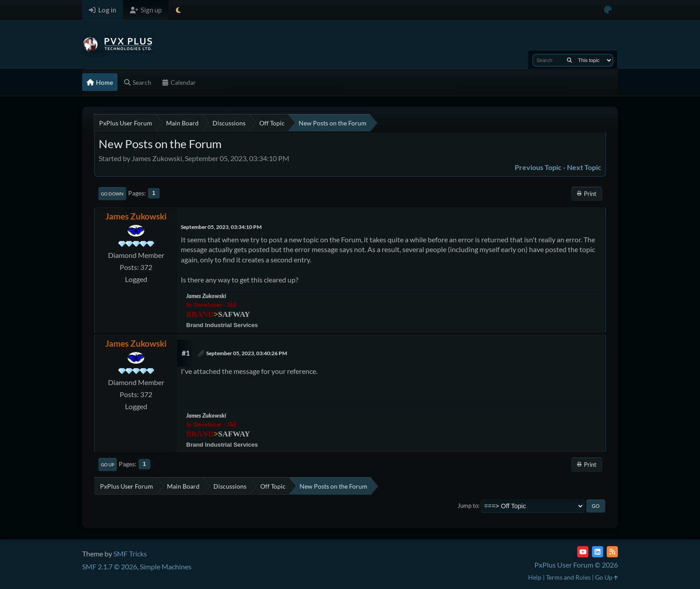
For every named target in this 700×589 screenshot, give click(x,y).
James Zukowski (136, 216)
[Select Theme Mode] (178, 10)
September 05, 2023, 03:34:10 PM (221, 227)
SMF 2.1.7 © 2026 (110, 566)
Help (535, 577)
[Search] (569, 60)
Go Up (108, 465)
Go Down (112, 194)
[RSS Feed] (612, 552)
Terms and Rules (568, 577)
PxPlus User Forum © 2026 (576, 565)
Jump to (468, 506)
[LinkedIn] (598, 552)
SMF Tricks (130, 554)
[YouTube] (583, 552)
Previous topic (538, 167)
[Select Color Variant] (608, 10)
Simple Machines (166, 566)
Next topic (584, 167)
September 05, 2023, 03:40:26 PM (247, 353)
